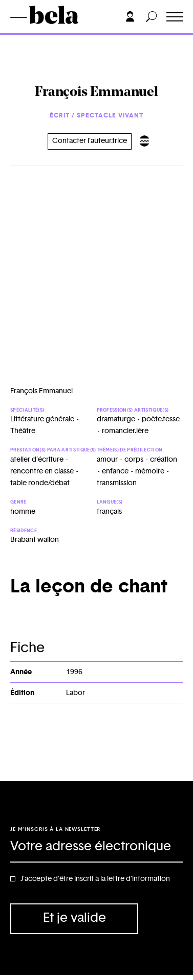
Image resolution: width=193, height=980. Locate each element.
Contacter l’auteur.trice (90, 141)
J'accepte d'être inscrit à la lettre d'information (95, 879)
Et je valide (74, 918)
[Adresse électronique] (97, 847)
